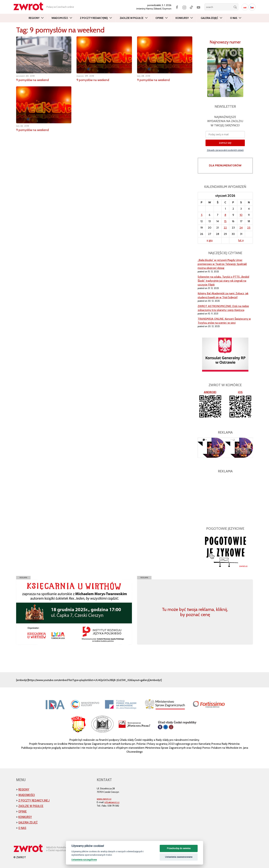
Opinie (159, 18)
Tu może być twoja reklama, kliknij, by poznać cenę (195, 612)
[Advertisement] (225, 498)
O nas (234, 18)
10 (241, 215)
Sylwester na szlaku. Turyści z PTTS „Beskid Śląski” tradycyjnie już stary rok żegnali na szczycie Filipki (223, 281)
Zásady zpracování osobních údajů (225, 150)
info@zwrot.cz (112, 802)
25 (249, 228)
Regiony (34, 18)
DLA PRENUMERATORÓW (225, 165)
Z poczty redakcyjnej (94, 18)
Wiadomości (60, 18)
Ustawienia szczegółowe (84, 860)
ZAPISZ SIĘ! (225, 143)
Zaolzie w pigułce (132, 18)
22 (225, 228)
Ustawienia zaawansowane (179, 857)
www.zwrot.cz (104, 799)
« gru (210, 240)
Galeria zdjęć (209, 18)
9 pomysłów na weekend (33, 80)
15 (225, 221)
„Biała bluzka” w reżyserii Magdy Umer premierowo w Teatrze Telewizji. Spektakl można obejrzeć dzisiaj (222, 264)
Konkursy (182, 18)
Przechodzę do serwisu (179, 848)
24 (241, 228)
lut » (241, 240)
